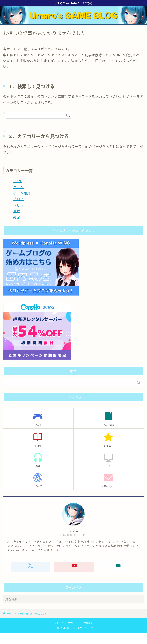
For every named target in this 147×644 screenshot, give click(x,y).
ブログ (18, 199)
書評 (17, 211)
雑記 (17, 217)
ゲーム (18, 187)
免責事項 (88, 623)
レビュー (20, 205)
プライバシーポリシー (66, 623)
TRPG (18, 181)
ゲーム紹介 (22, 193)
